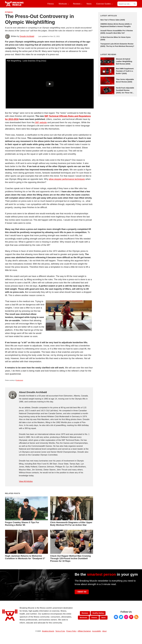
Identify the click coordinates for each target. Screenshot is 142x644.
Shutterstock (20, 380)
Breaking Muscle (48, 631)
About (104, 631)
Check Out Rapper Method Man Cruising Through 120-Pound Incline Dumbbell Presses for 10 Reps (70, 558)
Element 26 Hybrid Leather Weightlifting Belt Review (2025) (124, 61)
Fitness (9, 12)
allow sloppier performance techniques (67, 179)
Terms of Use (60, 631)
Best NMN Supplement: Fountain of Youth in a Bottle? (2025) (125, 71)
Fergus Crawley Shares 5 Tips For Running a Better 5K (22, 524)
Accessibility (97, 631)
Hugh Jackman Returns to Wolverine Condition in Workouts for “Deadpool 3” (25, 557)
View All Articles (26, 481)
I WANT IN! (82, 592)
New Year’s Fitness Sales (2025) (113, 20)
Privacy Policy (71, 631)
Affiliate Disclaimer (84, 631)
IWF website (41, 122)
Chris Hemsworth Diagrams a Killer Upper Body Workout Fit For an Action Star (71, 524)
